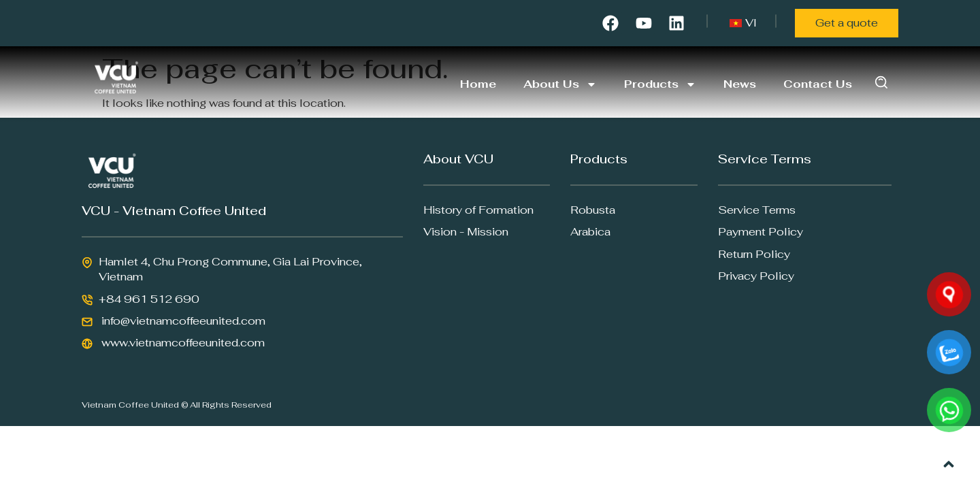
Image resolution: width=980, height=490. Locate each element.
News (740, 84)
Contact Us (818, 84)
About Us (560, 84)
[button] (882, 82)
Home (478, 84)
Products (660, 84)
